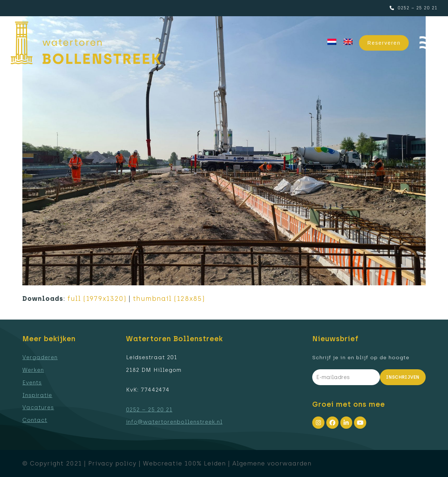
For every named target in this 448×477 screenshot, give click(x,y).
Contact (35, 420)
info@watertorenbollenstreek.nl (174, 422)
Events (32, 383)
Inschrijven (403, 377)
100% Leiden (205, 463)
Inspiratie (37, 395)
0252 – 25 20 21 (417, 8)
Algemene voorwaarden (272, 463)
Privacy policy (112, 463)
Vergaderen (40, 357)
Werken (33, 370)
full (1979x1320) (97, 299)
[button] (428, 43)
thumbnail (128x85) (169, 299)
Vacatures (38, 407)
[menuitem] (332, 42)
